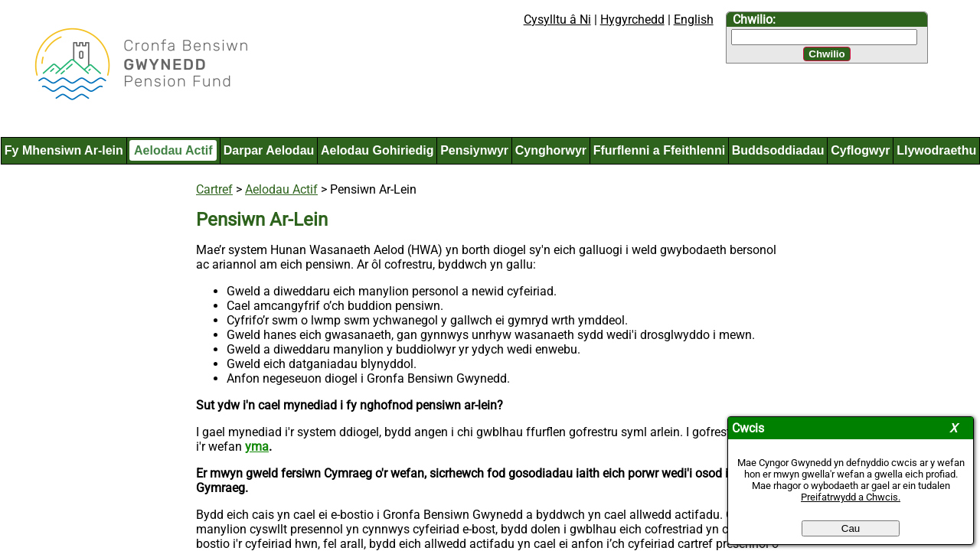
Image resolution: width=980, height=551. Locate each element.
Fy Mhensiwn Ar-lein (64, 150)
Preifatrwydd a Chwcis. (851, 497)
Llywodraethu (936, 150)
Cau (851, 528)
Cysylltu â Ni (557, 20)
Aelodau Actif (173, 150)
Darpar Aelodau (269, 150)
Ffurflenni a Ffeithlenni (659, 150)
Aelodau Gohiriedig (377, 150)
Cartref (214, 189)
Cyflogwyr (860, 150)
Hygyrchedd (632, 20)
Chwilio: (754, 20)
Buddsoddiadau (778, 150)
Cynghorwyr (551, 150)
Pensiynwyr (474, 150)
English (694, 20)
